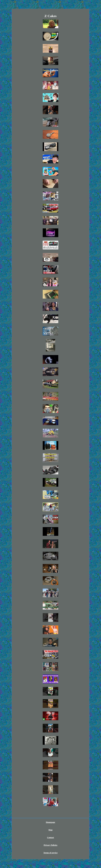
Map (50, 830)
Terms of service (51, 853)
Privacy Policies (50, 845)
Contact (50, 837)
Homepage (50, 822)
